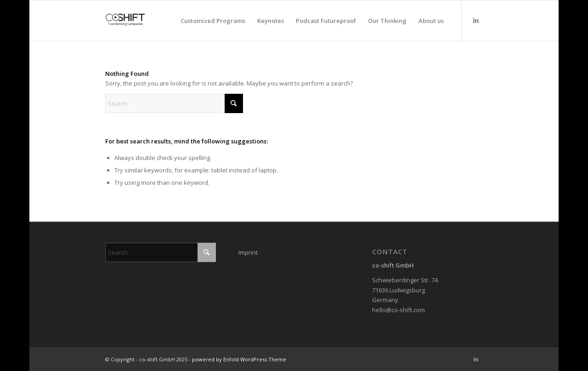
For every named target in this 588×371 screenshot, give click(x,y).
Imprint (248, 252)
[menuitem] (213, 21)
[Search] (174, 103)
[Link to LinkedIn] (476, 20)
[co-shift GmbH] (125, 21)
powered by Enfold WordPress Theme (239, 359)
